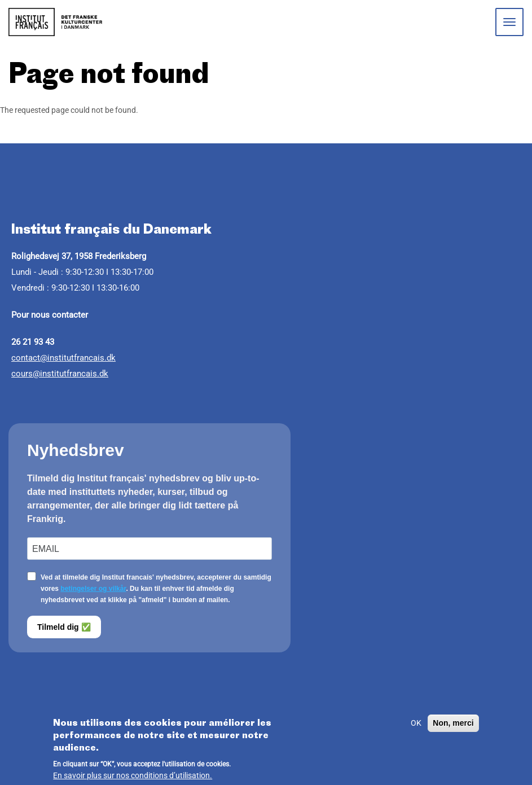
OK (416, 726)
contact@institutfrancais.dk (63, 358)
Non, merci (453, 726)
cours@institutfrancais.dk (60, 374)
